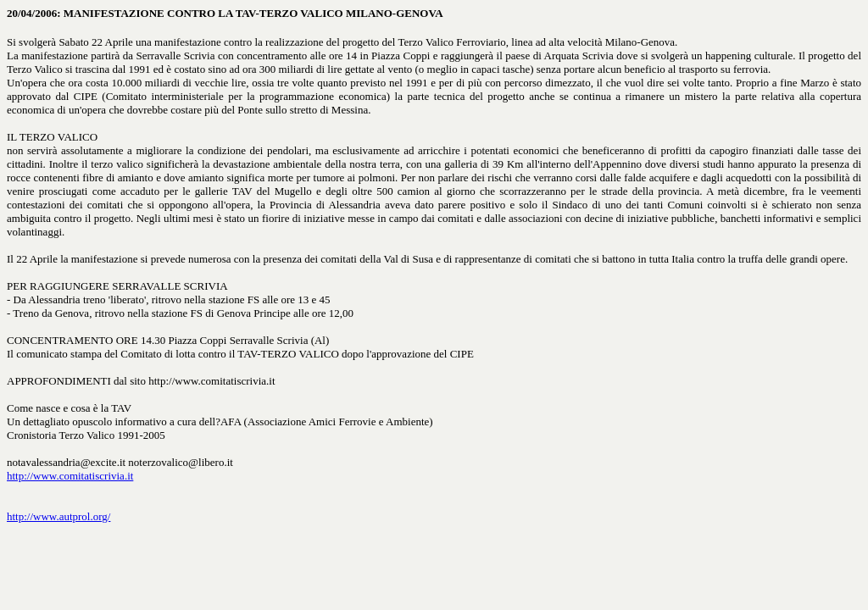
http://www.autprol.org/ (58, 516)
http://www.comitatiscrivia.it (70, 476)
